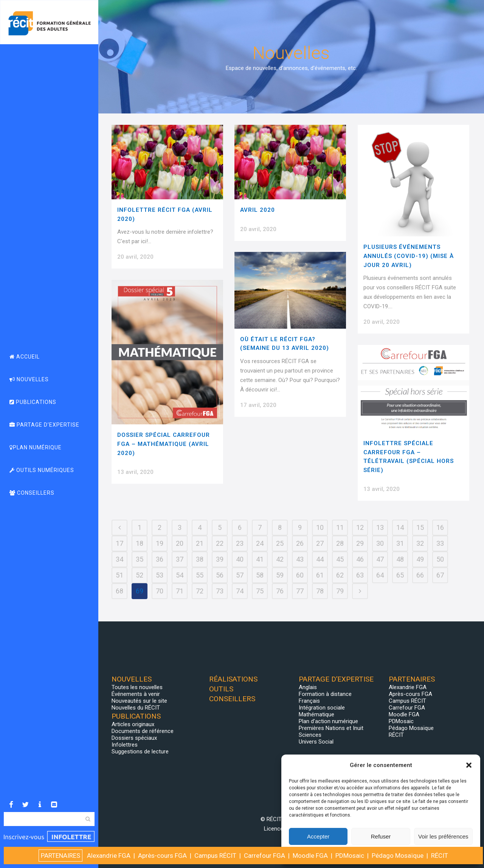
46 (360, 559)
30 (380, 543)
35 (140, 559)
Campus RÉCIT (407, 701)
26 (300, 543)
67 (440, 575)
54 (180, 575)
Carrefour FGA (407, 708)
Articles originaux (133, 724)
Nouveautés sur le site (139, 701)
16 (440, 527)
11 (340, 527)
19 (160, 543)
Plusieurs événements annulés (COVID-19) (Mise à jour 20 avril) (409, 256)
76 (280, 591)
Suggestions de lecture (140, 752)
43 (300, 559)
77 (300, 591)
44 (320, 559)
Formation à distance (325, 694)
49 (420, 559)
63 (360, 575)
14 (400, 527)
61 (320, 575)
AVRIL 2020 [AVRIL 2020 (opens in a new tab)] (258, 210)
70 (160, 591)
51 (119, 575)
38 (200, 559)
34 (119, 559)
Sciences (310, 735)
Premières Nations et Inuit (331, 728)
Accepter (318, 836)
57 (240, 575)
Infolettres (125, 745)
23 (240, 543)
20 (180, 543)
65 (400, 575)
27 (320, 543)
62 (340, 575)
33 (440, 543)
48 (400, 559)
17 (119, 543)
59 (280, 575)
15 (420, 527)
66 (420, 575)
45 (340, 559)
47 (380, 559)
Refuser (381, 836)
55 (200, 575)
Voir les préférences (443, 836)
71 (180, 591)
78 (320, 591)
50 (440, 559)
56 (220, 575)
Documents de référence (143, 731)
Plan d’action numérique (328, 721)
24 (260, 543)
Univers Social (316, 742)
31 (400, 543)
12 (360, 527)
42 (280, 559)
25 (280, 543)
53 (160, 575)
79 (340, 591)
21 (200, 543)
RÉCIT (396, 735)
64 (380, 575)
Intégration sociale (322, 708)
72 (200, 591)
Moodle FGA (404, 714)
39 (220, 559)
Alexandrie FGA (408, 687)
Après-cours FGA (410, 694)
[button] (469, 765)
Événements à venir (136, 694)
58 (260, 575)
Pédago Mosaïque (411, 728)
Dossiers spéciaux (134, 738)
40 (240, 559)
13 (380, 527)
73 (220, 591)
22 (220, 543)
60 (300, 575)
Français (309, 701)
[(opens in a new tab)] (290, 162)
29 (360, 543)
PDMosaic (401, 721)
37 (180, 559)
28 (340, 543)
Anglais (308, 687)
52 (140, 575)
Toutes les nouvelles (137, 687)
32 (420, 543)
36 (160, 559)
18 (140, 543)
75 (260, 591)
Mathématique (316, 714)
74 (240, 591)
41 (260, 559)
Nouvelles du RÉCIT (136, 708)
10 (320, 527)
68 (119, 591)
